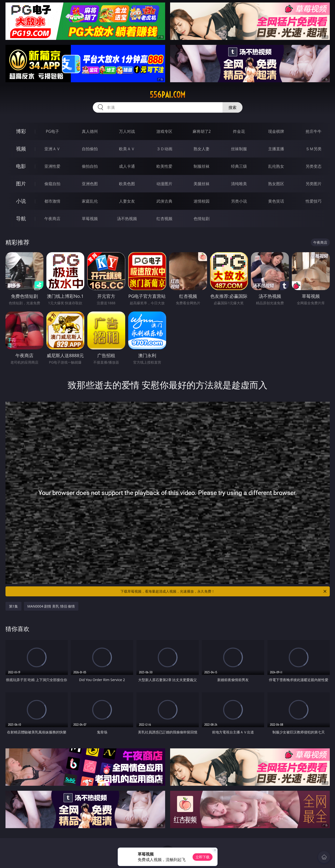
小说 (21, 201)
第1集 (13, 606)
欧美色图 (127, 184)
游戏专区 (164, 131)
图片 (21, 184)
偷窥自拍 (52, 184)
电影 (21, 166)
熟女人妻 (202, 149)
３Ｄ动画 (164, 149)
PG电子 (53, 131)
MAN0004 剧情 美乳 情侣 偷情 (51, 606)
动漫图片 (164, 184)
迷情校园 (202, 201)
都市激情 (52, 201)
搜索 (232, 107)
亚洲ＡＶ (52, 149)
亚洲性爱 (52, 166)
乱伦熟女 (276, 166)
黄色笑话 (276, 201)
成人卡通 (127, 166)
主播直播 (276, 149)
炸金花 (239, 131)
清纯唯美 (239, 184)
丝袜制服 (239, 149)
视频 (21, 149)
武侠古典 (164, 201)
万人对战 (127, 131)
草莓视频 (90, 219)
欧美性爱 (164, 166)
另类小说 (239, 201)
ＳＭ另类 (314, 149)
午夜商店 (52, 219)
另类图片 (314, 184)
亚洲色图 (90, 184)
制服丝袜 (202, 166)
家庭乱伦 (90, 201)
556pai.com (167, 95)
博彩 (21, 131)
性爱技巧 (314, 201)
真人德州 (90, 131)
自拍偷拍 (90, 149)
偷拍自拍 (90, 166)
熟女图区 (276, 184)
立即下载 (203, 857)
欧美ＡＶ (127, 149)
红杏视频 (164, 219)
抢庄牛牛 (314, 131)
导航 (21, 218)
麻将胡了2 (202, 131)
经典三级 (239, 166)
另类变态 (314, 166)
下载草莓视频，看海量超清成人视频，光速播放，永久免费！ (224, 591)
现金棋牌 (276, 131)
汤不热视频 (127, 219)
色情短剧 (202, 219)
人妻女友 (127, 201)
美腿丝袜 (202, 184)
